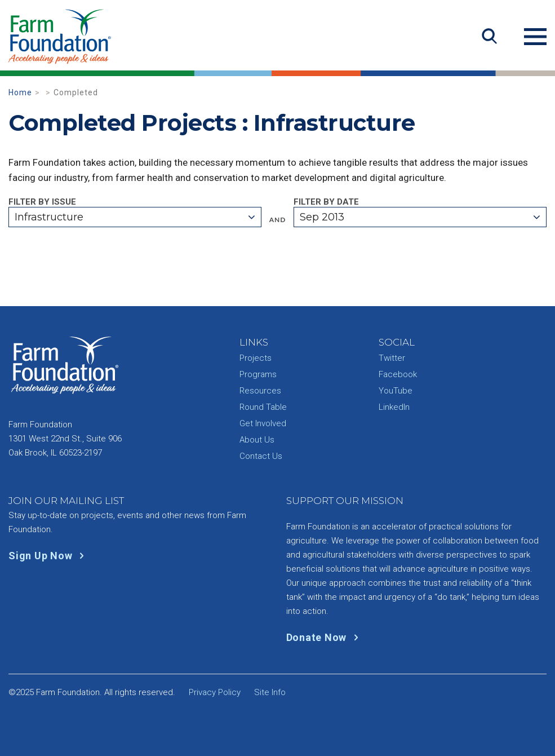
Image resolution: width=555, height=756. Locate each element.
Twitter (392, 358)
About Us (257, 440)
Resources (260, 391)
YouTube (396, 391)
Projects (256, 358)
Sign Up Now (49, 556)
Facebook (398, 374)
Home (20, 92)
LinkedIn (394, 407)
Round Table (263, 407)
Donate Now (325, 637)
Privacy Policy (215, 692)
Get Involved (263, 423)
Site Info (270, 692)
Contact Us (261, 456)
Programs (258, 374)
